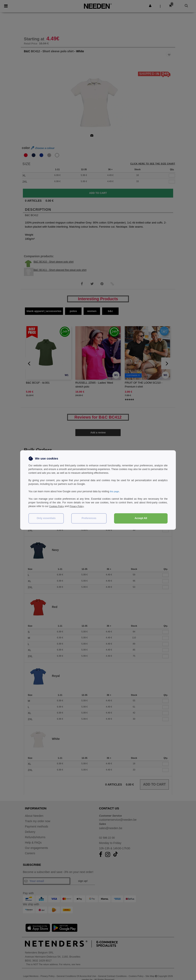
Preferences (89, 518)
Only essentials (46, 518)
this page (115, 491)
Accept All (141, 518)
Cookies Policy (57, 506)
